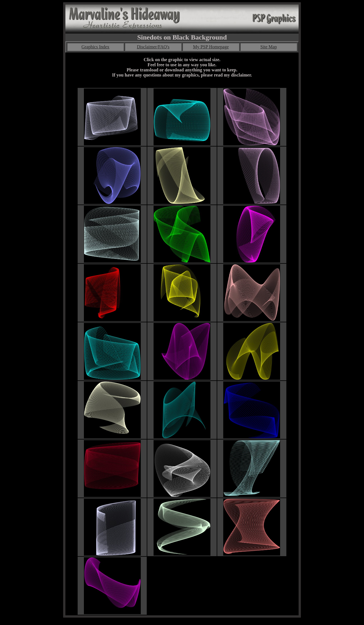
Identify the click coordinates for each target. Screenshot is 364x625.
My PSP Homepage (211, 47)
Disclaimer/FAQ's (153, 47)
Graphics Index (95, 47)
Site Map (268, 47)
